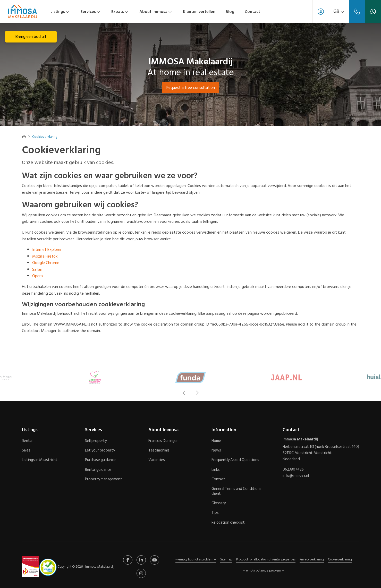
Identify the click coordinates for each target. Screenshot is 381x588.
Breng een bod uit (31, 37)
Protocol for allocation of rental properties (266, 559)
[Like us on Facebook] (128, 560)
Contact (252, 12)
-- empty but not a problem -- (196, 559)
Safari (37, 269)
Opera (37, 276)
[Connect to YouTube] (155, 560)
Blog (230, 12)
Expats (120, 12)
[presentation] (184, 393)
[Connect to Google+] (141, 573)
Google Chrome (46, 263)
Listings (60, 12)
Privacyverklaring (312, 559)
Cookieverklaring (340, 559)
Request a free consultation (191, 88)
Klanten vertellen (199, 12)
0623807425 (293, 470)
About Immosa (156, 12)
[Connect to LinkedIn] (141, 560)
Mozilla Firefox (45, 256)
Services (91, 12)
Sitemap (226, 559)
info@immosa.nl (296, 476)
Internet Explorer (47, 250)
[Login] (321, 12)
